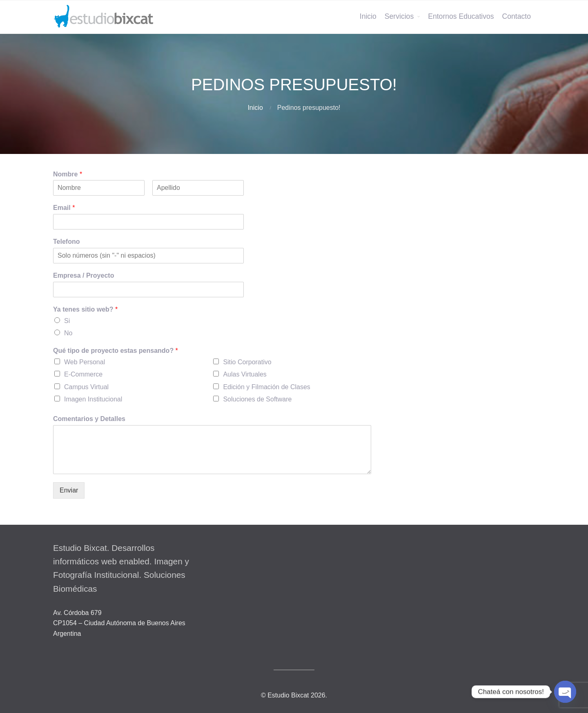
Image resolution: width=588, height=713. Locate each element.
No (68, 333)
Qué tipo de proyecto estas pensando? (116, 351)
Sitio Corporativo (247, 362)
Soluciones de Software (257, 399)
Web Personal (85, 362)
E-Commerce (83, 374)
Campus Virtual (86, 387)
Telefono (66, 242)
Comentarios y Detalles (89, 419)
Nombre (68, 174)
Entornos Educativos (461, 16)
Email (64, 208)
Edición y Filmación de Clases (266, 387)
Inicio (368, 16)
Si (67, 321)
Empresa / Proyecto (84, 275)
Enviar (69, 490)
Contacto (517, 16)
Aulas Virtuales (245, 374)
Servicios (399, 16)
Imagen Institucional (93, 399)
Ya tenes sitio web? (85, 309)
